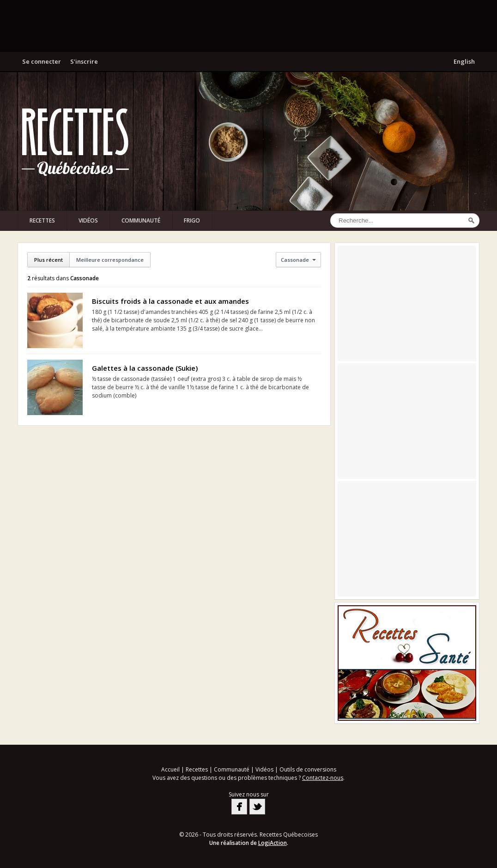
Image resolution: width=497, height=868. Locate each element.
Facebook (239, 807)
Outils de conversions (308, 769)
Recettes (42, 220)
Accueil (170, 769)
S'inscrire (84, 61)
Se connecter (42, 61)
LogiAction (273, 843)
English (464, 61)
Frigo (192, 220)
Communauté (141, 220)
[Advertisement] (248, 25)
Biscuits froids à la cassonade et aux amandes (170, 301)
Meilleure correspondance (110, 260)
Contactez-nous (323, 778)
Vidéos (88, 220)
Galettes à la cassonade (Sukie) (145, 368)
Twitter (257, 807)
